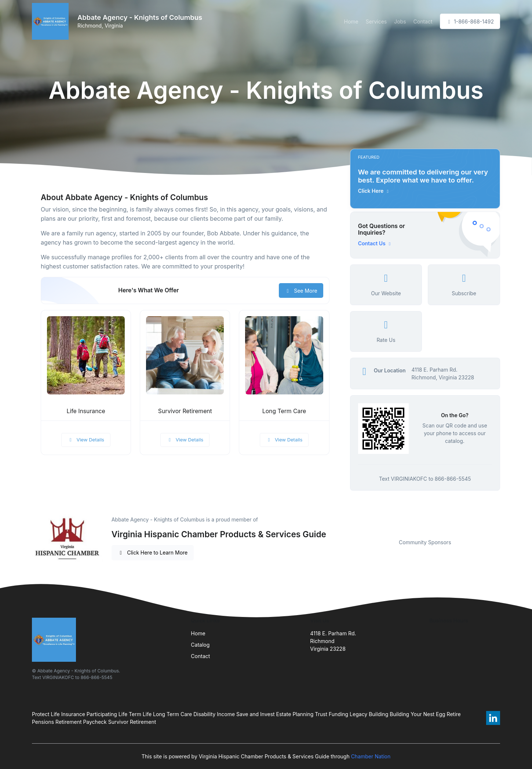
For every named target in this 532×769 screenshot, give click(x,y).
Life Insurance (86, 411)
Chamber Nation (371, 756)
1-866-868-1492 (470, 21)
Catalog (200, 645)
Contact (423, 21)
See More (301, 291)
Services (376, 21)
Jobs (400, 21)
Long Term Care (284, 411)
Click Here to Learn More (153, 553)
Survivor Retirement (185, 411)
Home (351, 21)
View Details (86, 440)
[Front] (52, 21)
